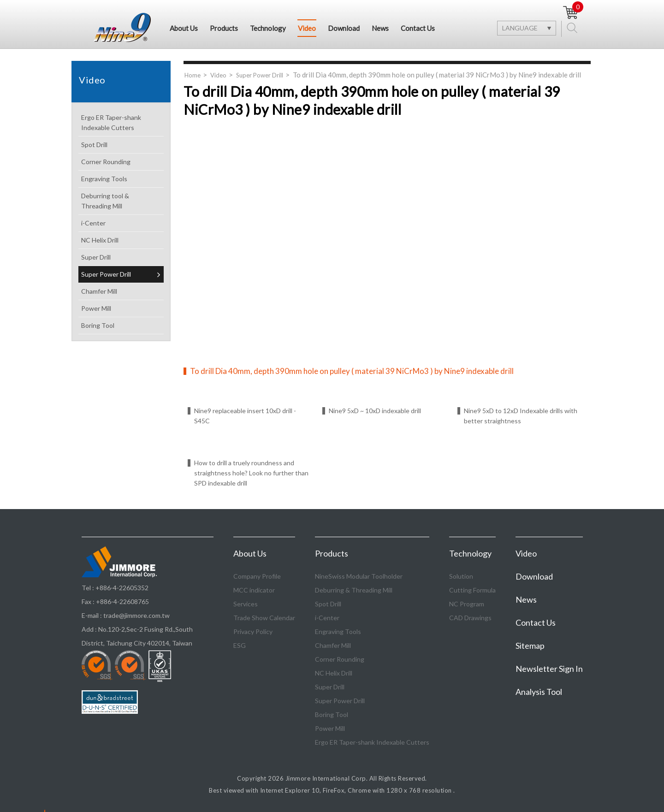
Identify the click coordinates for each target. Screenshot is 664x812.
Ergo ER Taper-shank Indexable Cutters (121, 122)
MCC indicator (254, 590)
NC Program (467, 604)
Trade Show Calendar (264, 618)
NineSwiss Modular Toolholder (359, 576)
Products (224, 28)
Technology (268, 28)
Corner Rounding (121, 162)
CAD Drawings (470, 618)
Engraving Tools (121, 179)
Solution (461, 576)
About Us (184, 28)
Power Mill (121, 309)
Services (246, 604)
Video (307, 28)
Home (193, 75)
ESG (240, 645)
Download (344, 28)
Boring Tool (121, 326)
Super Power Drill (121, 275)
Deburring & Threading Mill (354, 590)
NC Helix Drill (121, 240)
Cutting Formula (472, 590)
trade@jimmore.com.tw (136, 615)
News (380, 28)
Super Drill (121, 258)
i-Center (121, 223)
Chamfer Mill (121, 292)
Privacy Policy (253, 631)
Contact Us (418, 28)
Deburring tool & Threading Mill (121, 201)
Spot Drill (121, 145)
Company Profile (257, 576)
